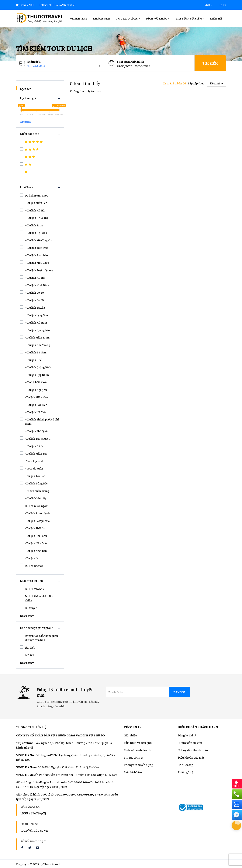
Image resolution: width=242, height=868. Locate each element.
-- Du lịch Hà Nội (33, 210)
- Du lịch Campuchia (35, 521)
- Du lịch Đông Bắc (34, 483)
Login (223, 5)
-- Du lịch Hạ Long (34, 232)
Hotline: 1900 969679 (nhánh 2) (57, 5)
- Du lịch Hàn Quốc (34, 543)
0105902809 (79, 782)
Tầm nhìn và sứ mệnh (138, 742)
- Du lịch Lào (30, 558)
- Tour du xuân (31, 468)
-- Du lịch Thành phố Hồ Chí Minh (39, 421)
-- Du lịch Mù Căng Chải (37, 240)
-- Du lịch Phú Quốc (34, 431)
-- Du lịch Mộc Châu (35, 262)
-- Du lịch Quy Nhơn (34, 375)
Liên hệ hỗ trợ (133, 772)
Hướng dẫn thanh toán (193, 750)
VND (208, 5)
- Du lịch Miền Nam (34, 397)
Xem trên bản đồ (174, 83)
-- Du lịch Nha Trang (35, 345)
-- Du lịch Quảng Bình (36, 367)
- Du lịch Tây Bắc (33, 476)
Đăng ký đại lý (187, 735)
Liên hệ (216, 18)
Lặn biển (28, 647)
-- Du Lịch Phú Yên (34, 382)
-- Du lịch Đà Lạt (32, 446)
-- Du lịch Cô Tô (32, 292)
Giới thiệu (130, 735)
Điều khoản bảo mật (191, 757)
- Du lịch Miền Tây (34, 453)
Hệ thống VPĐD (25, 5)
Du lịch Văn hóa (32, 589)
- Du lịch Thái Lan (33, 528)
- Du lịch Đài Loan (33, 536)
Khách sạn (102, 18)
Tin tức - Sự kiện (190, 18)
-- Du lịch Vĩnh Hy (33, 498)
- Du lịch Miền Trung (35, 337)
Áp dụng (26, 121)
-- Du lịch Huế (31, 360)
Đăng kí (179, 692)
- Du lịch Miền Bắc (34, 203)
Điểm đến (34, 61)
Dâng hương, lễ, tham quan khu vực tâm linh (39, 638)
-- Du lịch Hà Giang (34, 218)
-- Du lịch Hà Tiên (33, 412)
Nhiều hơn (27, 616)
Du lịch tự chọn (32, 565)
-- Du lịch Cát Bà (32, 300)
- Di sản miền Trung (35, 491)
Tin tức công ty (134, 757)
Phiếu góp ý (185, 772)
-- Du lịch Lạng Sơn (34, 315)
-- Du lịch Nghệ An (33, 390)
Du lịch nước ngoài (34, 506)
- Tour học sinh (32, 461)
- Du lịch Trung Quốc (35, 513)
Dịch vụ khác (158, 18)
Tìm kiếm (210, 63)
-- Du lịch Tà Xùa (33, 307)
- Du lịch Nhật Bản (33, 551)
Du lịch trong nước (34, 195)
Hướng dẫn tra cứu (190, 742)
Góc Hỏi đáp (185, 765)
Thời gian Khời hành (130, 61)
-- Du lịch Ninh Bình (35, 285)
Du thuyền (29, 608)
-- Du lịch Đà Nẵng (34, 352)
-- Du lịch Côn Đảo (34, 405)
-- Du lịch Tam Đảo (34, 247)
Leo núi (27, 655)
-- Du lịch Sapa (31, 225)
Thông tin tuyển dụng (138, 765)
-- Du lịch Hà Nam (33, 322)
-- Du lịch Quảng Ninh (36, 330)
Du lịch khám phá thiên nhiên (37, 598)
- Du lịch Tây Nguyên (35, 438)
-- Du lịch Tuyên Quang (37, 270)
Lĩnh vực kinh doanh (138, 750)
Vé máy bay (79, 18)
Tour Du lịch (128, 18)
